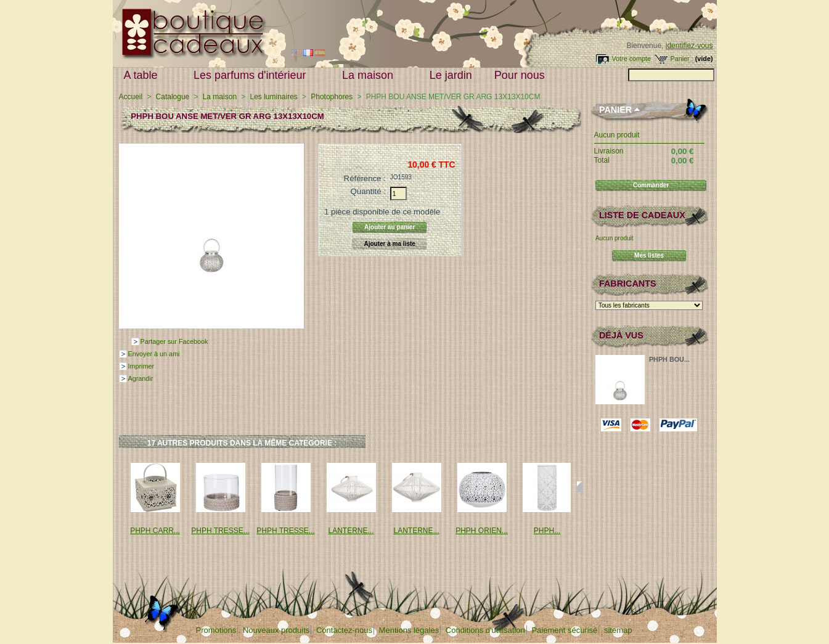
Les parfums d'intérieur (253, 75)
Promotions (216, 630)
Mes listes (649, 255)
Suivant (580, 487)
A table (144, 75)
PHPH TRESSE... (220, 531)
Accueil (131, 97)
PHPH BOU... (669, 359)
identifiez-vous (689, 46)
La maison (370, 75)
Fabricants (628, 283)
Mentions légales (409, 630)
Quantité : (368, 191)
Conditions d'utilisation (485, 630)
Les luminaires (273, 97)
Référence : (365, 178)
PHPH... (547, 531)
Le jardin (451, 75)
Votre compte (631, 59)
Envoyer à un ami (154, 354)
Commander (651, 185)
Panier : (681, 59)
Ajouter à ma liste (390, 244)
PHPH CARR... (155, 531)
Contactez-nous (344, 630)
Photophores (332, 97)
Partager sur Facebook (174, 341)
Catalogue (173, 97)
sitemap (618, 630)
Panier (615, 110)
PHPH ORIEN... (482, 531)
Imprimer (141, 366)
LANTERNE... (351, 531)
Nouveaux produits (276, 630)
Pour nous (522, 75)
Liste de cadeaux (642, 215)
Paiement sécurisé (564, 630)
